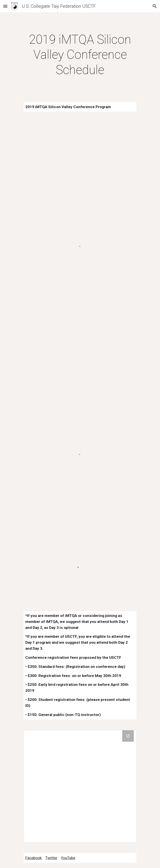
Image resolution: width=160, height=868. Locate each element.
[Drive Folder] (80, 786)
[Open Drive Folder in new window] (128, 736)
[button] (5, 6)
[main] (80, 55)
